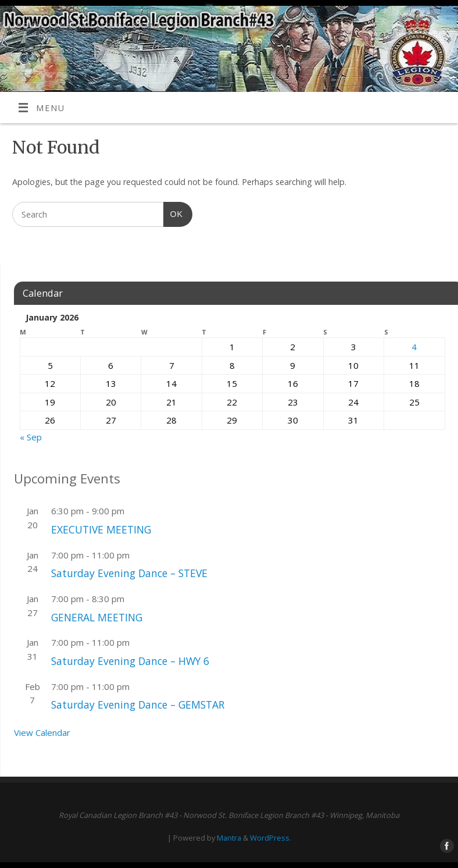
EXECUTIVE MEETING (101, 529)
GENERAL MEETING (97, 617)
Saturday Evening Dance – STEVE (129, 573)
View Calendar (42, 732)
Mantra (229, 838)
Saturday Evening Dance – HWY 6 (130, 661)
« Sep (31, 437)
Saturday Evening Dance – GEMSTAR (138, 705)
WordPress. (271, 838)
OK (173, 213)
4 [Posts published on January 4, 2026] (414, 347)
